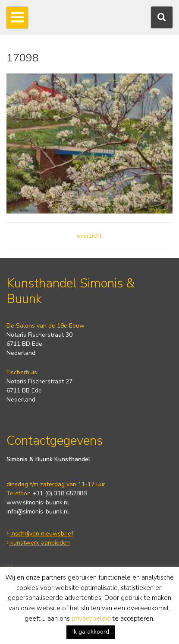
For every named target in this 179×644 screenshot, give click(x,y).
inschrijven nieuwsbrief (40, 534)
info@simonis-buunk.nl (38, 512)
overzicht (89, 236)
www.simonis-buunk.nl (38, 502)
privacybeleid (91, 618)
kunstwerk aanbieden (38, 543)
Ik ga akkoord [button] (91, 632)
